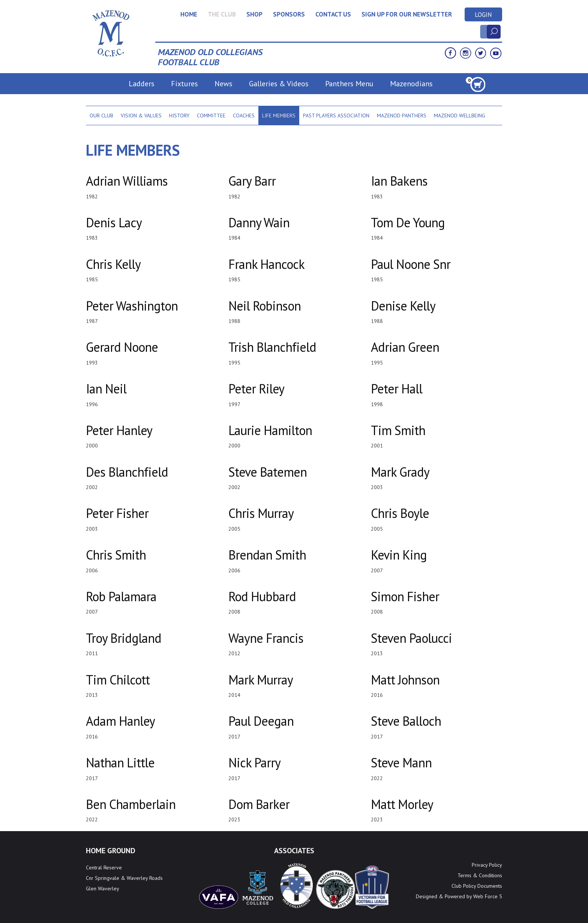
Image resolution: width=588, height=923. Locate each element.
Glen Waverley (103, 888)
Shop (254, 14)
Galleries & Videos (279, 84)
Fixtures (184, 84)
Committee (211, 116)
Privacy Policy (487, 865)
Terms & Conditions (480, 875)
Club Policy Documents (477, 886)
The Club (222, 14)
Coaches (244, 116)
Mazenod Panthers (402, 116)
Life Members (279, 116)
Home (189, 14)
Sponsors (289, 14)
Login (483, 15)
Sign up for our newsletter (407, 14)
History (179, 116)
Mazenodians (411, 84)
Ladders (142, 84)
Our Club (101, 116)
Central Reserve (104, 867)
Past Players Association (336, 116)
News (223, 84)
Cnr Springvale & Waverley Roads (124, 878)
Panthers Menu (349, 84)
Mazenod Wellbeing (460, 116)
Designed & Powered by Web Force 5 (459, 896)
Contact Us (333, 14)
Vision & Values (141, 116)
